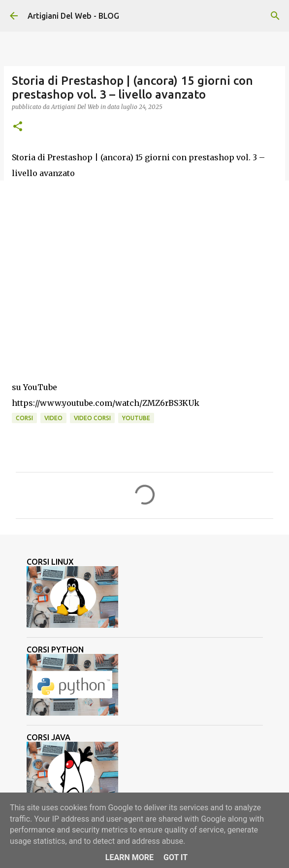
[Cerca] (275, 16)
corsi (24, 418)
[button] (18, 127)
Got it (176, 857)
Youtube (136, 418)
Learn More (129, 857)
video (53, 418)
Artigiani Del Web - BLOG (73, 16)
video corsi (92, 418)
